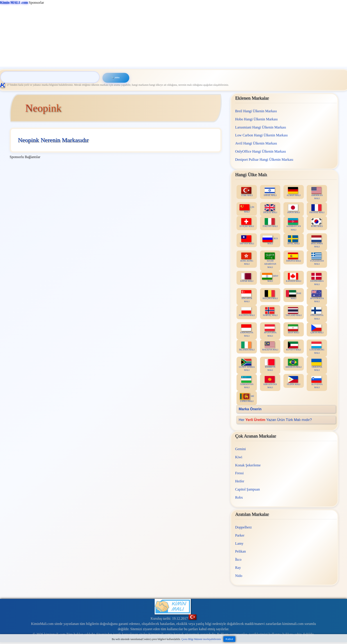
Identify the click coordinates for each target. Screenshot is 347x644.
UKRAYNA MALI (317, 365)
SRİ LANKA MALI (247, 398)
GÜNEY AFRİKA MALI (247, 365)
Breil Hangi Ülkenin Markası (256, 111)
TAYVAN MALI (247, 240)
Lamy (239, 543)
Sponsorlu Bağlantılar (25, 157)
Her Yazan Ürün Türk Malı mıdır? (275, 420)
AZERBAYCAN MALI (294, 224)
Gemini (240, 449)
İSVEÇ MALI (294, 240)
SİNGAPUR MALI (247, 296)
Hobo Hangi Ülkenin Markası (256, 119)
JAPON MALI (294, 209)
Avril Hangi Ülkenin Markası (256, 143)
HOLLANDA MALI (317, 242)
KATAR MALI (247, 277)
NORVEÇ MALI (270, 312)
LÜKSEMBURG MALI (317, 348)
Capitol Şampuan (247, 489)
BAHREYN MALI (270, 365)
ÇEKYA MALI (317, 329)
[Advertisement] (131, 36)
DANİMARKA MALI (317, 279)
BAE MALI (294, 295)
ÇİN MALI (247, 209)
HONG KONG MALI (247, 259)
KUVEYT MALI (294, 346)
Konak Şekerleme (248, 465)
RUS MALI (270, 240)
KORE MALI (317, 223)
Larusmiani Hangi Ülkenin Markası (261, 127)
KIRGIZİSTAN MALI (270, 382)
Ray (238, 568)
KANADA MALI (294, 277)
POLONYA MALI (247, 312)
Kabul (229, 639)
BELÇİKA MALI (270, 295)
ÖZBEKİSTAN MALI (247, 382)
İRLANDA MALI (247, 346)
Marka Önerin (250, 409)
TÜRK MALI (247, 192)
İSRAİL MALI (270, 192)
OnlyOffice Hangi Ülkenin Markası (260, 151)
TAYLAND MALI (294, 312)
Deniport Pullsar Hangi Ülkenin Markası (264, 159)
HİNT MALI (270, 277)
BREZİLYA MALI (294, 363)
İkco (238, 559)
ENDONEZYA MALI (247, 331)
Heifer (240, 481)
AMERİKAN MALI (317, 193)
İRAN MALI (293, 329)
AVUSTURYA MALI (270, 331)
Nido (239, 576)
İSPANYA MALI (293, 257)
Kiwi (239, 457)
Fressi (239, 473)
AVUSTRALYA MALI (317, 296)
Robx (239, 497)
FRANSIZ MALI (317, 209)
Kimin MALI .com (14, 3)
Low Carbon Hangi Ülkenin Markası (261, 135)
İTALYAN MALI (270, 223)
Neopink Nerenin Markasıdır (53, 140)
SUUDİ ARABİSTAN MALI (270, 260)
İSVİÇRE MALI (247, 223)
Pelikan (240, 552)
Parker (240, 535)
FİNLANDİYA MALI (317, 314)
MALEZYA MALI (270, 346)
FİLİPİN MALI (294, 381)
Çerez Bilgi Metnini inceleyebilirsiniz (201, 639)
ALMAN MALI (294, 192)
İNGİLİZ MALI (270, 209)
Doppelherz (243, 527)
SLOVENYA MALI (317, 382)
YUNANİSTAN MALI (317, 259)
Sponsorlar (22, 3)
